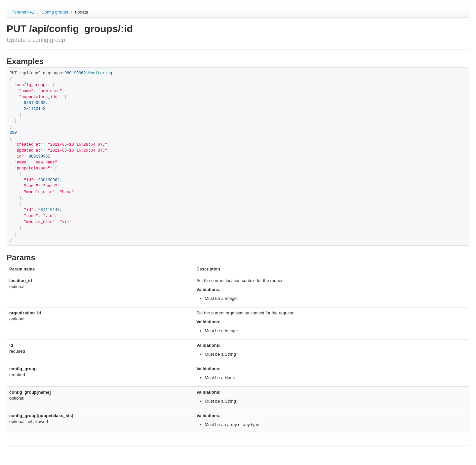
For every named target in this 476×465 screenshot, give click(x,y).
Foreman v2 (23, 12)
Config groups (55, 12)
